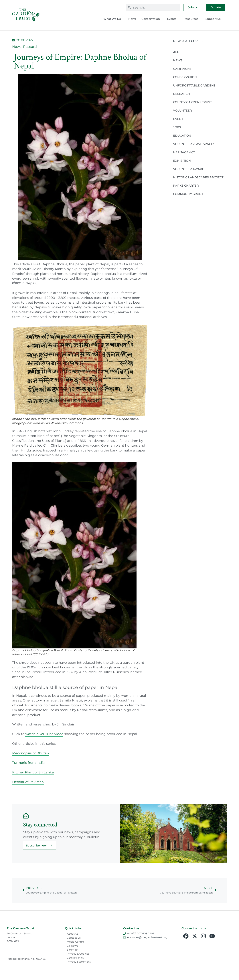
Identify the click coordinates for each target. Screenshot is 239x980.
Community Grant (188, 194)
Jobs (177, 127)
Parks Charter (186, 186)
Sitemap (72, 950)
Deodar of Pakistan (28, 782)
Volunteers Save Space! (193, 144)
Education (182, 136)
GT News (72, 946)
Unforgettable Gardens (194, 85)
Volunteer (182, 111)
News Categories (188, 41)
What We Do (113, 19)
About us (73, 934)
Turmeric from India (28, 763)
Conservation (152, 19)
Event (178, 119)
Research (31, 47)
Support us (214, 19)
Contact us (74, 938)
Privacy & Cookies (78, 954)
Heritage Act (184, 152)
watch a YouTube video (44, 734)
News (132, 19)
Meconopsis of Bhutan (31, 753)
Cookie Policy (75, 958)
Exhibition (182, 161)
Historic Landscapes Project (198, 177)
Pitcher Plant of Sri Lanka (33, 772)
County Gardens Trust (192, 102)
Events (173, 19)
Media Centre (75, 942)
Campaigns (182, 69)
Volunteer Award (189, 169)
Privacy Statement (79, 962)
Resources (192, 19)
